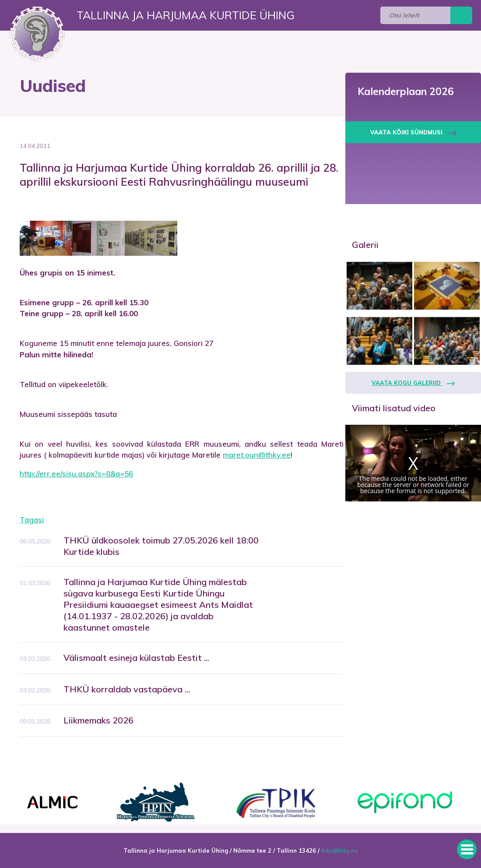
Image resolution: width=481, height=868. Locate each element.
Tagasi (32, 520)
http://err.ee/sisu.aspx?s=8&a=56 (76, 474)
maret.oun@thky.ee (257, 455)
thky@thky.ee (340, 850)
